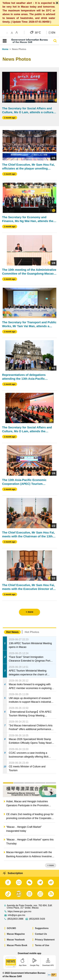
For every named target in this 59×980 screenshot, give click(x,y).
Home (5, 49)
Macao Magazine (16, 934)
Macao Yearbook (16, 940)
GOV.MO (11, 928)
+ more (51, 865)
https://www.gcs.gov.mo (19, 911)
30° (38, 32)
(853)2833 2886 (15, 919)
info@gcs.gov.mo (16, 915)
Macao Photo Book (17, 945)
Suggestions (42, 928)
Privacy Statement (45, 940)
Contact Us (41, 934)
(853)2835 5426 (37, 919)
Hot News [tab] (12, 632)
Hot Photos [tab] (32, 632)
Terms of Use (42, 945)
